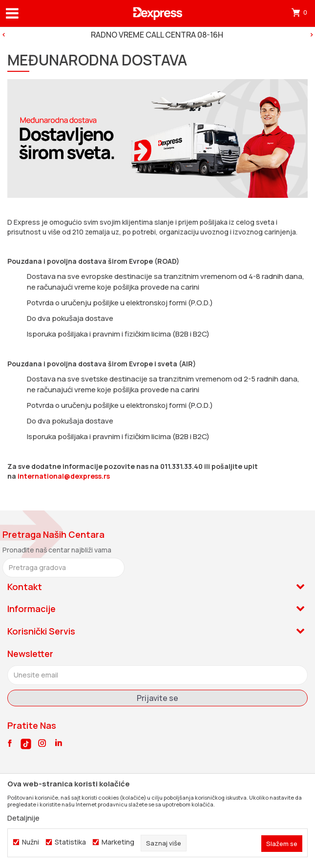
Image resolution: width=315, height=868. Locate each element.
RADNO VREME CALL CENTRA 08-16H (157, 35)
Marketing (118, 842)
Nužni (31, 842)
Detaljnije (23, 818)
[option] (157, 35)
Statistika (70, 842)
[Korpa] (300, 12)
